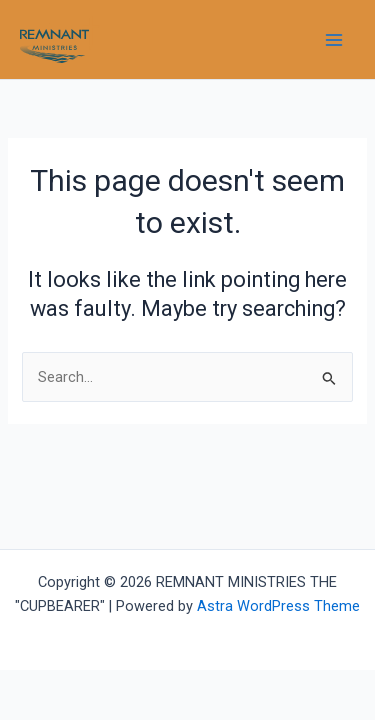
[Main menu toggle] (334, 40)
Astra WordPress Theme (278, 606)
